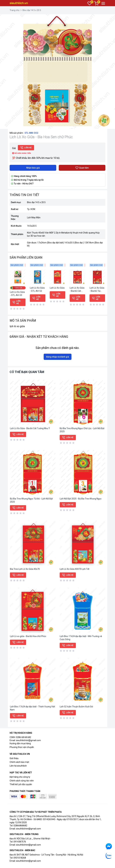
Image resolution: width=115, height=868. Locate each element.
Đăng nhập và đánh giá (58, 357)
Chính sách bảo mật (19, 762)
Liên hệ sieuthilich (18, 766)
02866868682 (20, 826)
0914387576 (20, 842)
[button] (112, 17)
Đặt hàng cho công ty (20, 777)
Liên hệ (26, 148)
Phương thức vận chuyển (22, 747)
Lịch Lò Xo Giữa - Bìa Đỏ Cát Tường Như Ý (77, 291)
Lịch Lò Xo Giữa (57, 288)
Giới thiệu (14, 758)
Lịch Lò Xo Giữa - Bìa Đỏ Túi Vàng (97, 291)
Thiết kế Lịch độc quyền (21, 784)
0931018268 (20, 858)
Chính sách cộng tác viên (22, 781)
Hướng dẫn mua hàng (20, 743)
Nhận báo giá (33, 168)
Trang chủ (15, 10)
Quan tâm (82, 168)
